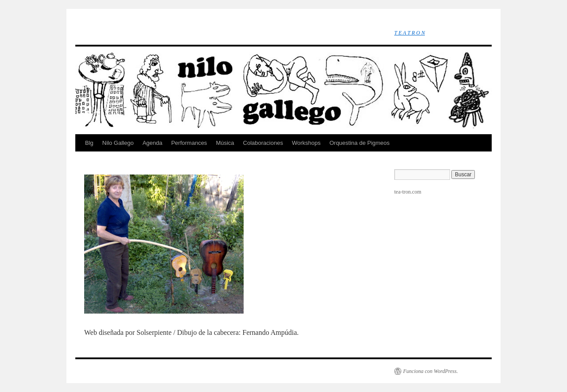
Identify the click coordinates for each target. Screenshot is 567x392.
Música (225, 143)
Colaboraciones (263, 143)
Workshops (306, 143)
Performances (189, 143)
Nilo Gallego (118, 143)
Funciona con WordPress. (431, 371)
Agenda (153, 143)
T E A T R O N (410, 33)
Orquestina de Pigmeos (360, 143)
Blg (89, 143)
